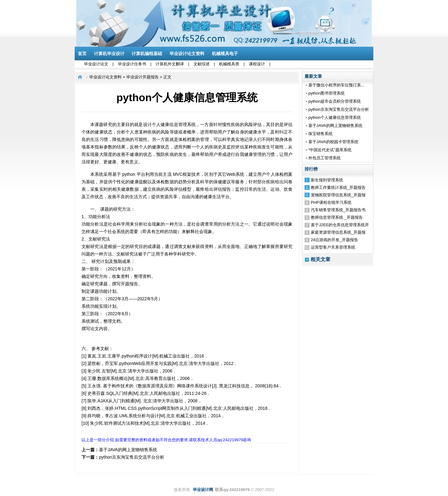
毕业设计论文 (96, 64)
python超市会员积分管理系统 (335, 101)
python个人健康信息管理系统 (335, 117)
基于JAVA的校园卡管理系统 (333, 142)
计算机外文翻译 (170, 64)
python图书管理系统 (327, 93)
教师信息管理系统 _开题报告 (337, 217)
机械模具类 (229, 64)
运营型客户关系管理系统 (333, 247)
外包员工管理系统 (324, 158)
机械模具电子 (225, 54)
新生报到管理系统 (327, 180)
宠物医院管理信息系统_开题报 (338, 195)
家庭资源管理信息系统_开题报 (338, 232)
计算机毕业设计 (109, 54)
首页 (82, 54)
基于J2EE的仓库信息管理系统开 (340, 225)
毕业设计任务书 (132, 64)
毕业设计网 (203, 490)
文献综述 (202, 64)
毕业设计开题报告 (142, 77)
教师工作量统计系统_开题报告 (338, 187)
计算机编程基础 (147, 54)
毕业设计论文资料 (187, 54)
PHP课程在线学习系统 (331, 202)
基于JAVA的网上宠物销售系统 (335, 126)
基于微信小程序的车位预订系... (336, 85)
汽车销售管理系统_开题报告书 (338, 210)
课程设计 (257, 64)
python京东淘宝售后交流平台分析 (339, 109)
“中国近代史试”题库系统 (330, 150)
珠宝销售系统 (320, 134)
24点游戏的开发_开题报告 (334, 240)
